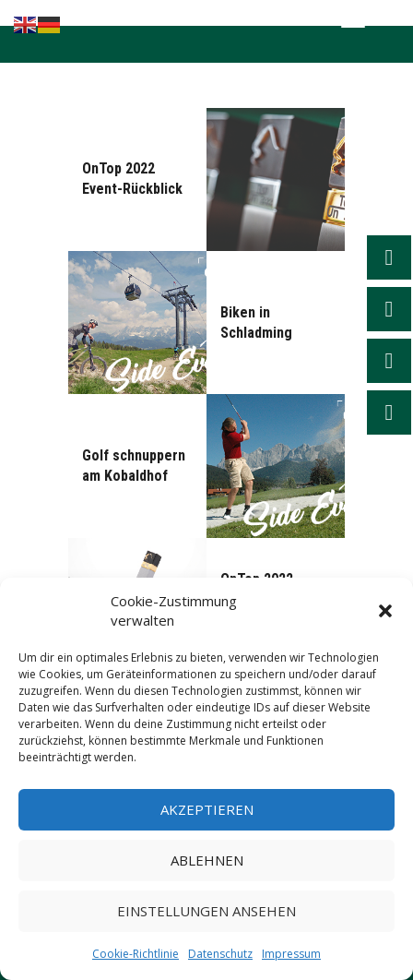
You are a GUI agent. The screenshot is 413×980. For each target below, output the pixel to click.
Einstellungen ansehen (206, 911)
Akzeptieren (207, 809)
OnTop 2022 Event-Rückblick (132, 179)
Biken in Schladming (256, 323)
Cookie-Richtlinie (136, 954)
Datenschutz (220, 954)
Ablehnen (207, 860)
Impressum (291, 954)
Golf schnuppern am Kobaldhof (134, 466)
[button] (385, 611)
